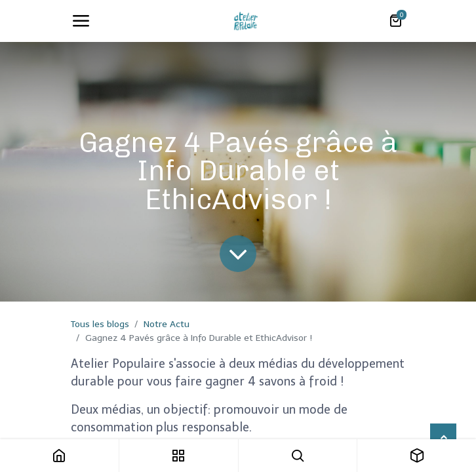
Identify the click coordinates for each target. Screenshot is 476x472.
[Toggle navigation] (81, 21)
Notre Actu (167, 324)
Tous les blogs (100, 324)
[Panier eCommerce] (395, 21)
